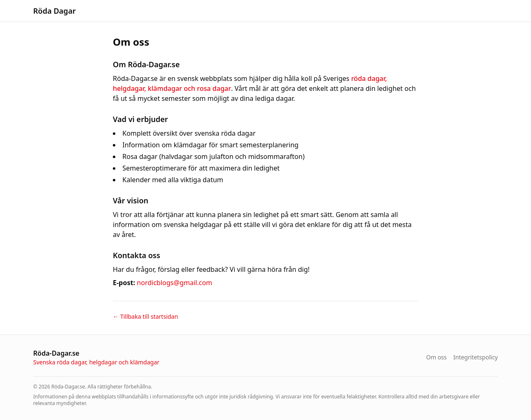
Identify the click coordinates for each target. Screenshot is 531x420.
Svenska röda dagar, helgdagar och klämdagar (96, 362)
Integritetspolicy (476, 357)
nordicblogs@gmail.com (175, 283)
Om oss (436, 357)
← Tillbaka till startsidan (145, 316)
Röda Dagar (54, 11)
